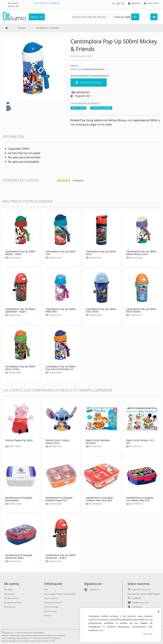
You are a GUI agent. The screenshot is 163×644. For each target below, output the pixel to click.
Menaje (22, 28)
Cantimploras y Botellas (48, 28)
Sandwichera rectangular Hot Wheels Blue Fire (140, 499)
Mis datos (8, 590)
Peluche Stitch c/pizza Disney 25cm (57, 442)
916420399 (136, 598)
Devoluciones (50, 611)
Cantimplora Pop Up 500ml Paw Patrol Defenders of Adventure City (60, 369)
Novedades (13, 3)
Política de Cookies (53, 603)
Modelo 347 (13, 6)
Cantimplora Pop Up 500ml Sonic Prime (101, 310)
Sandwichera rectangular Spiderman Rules (19, 556)
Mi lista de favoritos (13, 603)
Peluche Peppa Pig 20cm (19, 440)
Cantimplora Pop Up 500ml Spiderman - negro (20, 310)
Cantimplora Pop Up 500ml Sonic (101, 253)
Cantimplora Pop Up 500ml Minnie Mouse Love (141, 253)
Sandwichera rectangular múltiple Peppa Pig (59, 499)
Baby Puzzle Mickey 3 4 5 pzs (140, 442)
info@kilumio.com (140, 603)
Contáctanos (137, 607)
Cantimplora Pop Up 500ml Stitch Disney (141, 310)
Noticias (48, 615)
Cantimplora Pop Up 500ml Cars (60, 253)
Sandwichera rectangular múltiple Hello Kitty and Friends (99, 500)
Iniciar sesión (77, 69)
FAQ (46, 590)
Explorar (34, 17)
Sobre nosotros (51, 598)
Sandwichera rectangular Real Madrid (19, 499)
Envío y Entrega (51, 607)
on (58, 180)
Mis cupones (10, 607)
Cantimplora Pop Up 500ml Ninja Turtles (20, 368)
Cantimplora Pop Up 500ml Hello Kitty (60, 310)
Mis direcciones (11, 598)
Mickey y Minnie (78, 108)
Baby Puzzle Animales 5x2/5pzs (98, 442)
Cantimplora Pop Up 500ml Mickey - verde (20, 253)
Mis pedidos (10, 594)
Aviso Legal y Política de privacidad (60, 594)
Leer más (148, 634)
